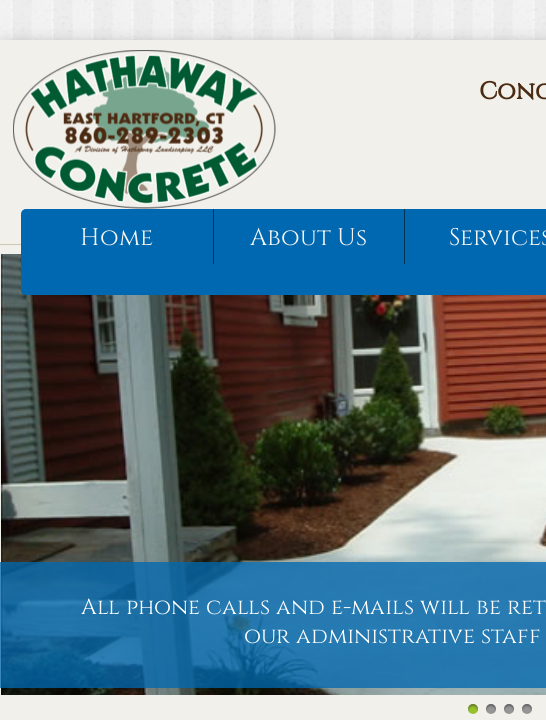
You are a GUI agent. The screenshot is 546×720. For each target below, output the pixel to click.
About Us (308, 238)
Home (116, 238)
